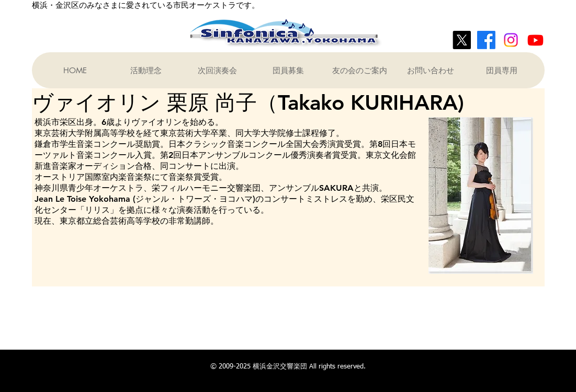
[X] (462, 40)
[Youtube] (535, 40)
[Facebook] (486, 40)
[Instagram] (511, 40)
